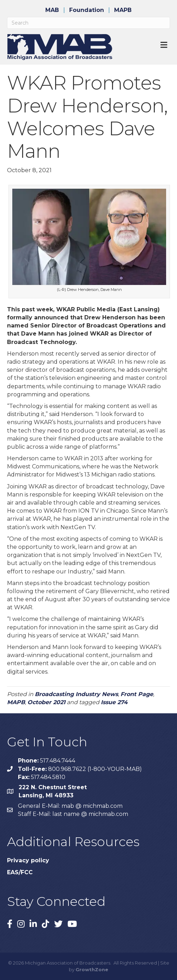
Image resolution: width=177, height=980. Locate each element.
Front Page (137, 694)
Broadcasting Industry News (76, 694)
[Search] (88, 23)
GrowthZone (92, 969)
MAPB (123, 10)
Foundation (87, 10)
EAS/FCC (20, 872)
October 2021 (46, 702)
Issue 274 (114, 702)
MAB (52, 10)
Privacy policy (28, 860)
